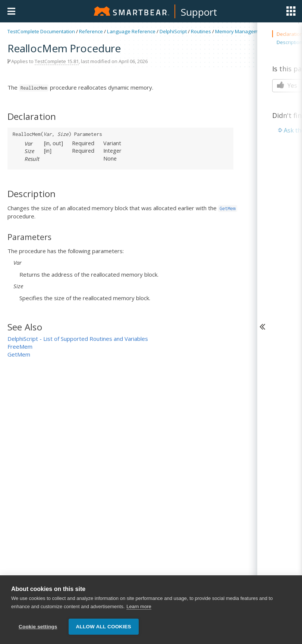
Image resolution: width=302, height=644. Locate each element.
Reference (91, 31)
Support (199, 12)
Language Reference (131, 31)
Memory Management (240, 31)
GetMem (19, 354)
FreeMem (20, 346)
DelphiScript (173, 31)
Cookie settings (38, 627)
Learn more (139, 607)
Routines (201, 31)
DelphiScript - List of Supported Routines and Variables (78, 339)
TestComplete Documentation (41, 31)
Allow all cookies (104, 627)
